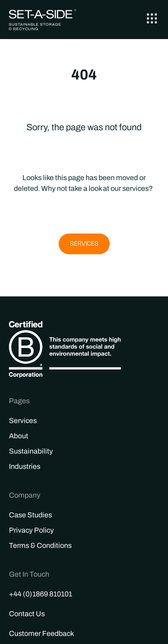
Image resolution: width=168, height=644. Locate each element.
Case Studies (30, 515)
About (19, 436)
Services (23, 421)
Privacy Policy (31, 530)
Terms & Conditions (40, 545)
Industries (25, 466)
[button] (152, 20)
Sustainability (31, 451)
